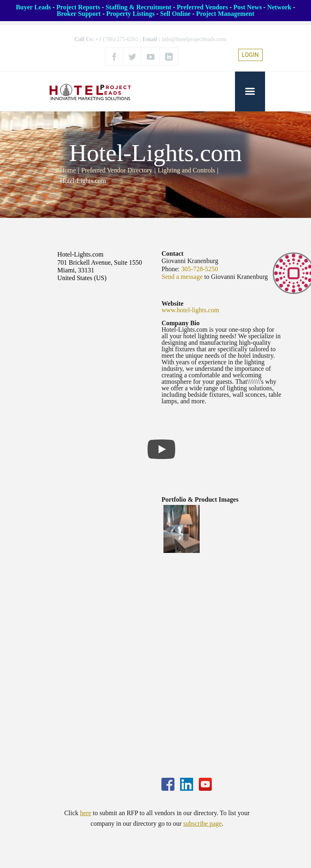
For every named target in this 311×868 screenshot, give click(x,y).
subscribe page (203, 823)
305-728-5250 (200, 269)
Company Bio (181, 323)
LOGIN (250, 55)
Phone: (170, 269)
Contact (172, 253)
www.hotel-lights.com (190, 310)
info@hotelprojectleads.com (194, 39)
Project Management (225, 14)
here (86, 813)
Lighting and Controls (186, 170)
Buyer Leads (33, 7)
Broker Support (79, 14)
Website (172, 303)
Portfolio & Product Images (200, 499)
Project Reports (78, 7)
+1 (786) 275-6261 (117, 39)
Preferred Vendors (202, 7)
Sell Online (175, 14)
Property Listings (130, 14)
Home (68, 170)
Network (279, 7)
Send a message (182, 277)
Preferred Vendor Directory (117, 170)
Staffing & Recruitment (139, 7)
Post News (248, 7)
